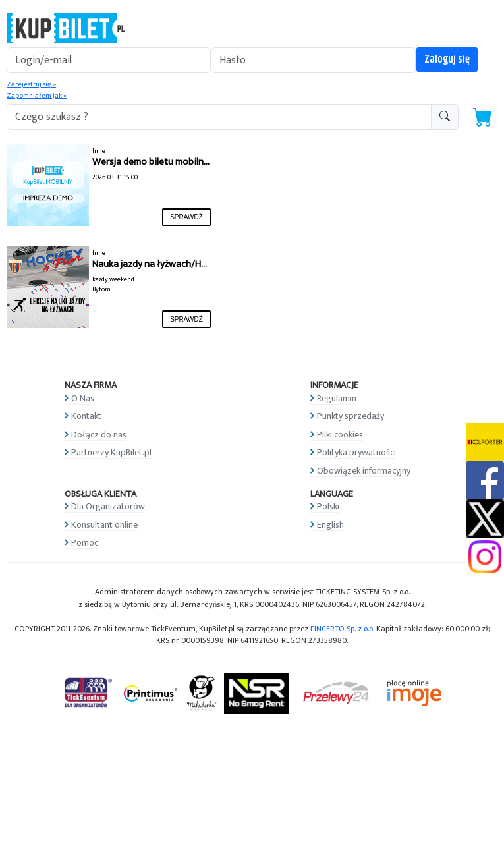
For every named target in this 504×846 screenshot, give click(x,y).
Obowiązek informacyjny (364, 471)
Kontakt (86, 416)
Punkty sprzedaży (350, 416)
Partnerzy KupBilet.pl (111, 452)
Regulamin (337, 398)
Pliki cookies (340, 435)
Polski (328, 506)
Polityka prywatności (356, 452)
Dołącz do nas (99, 435)
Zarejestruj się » (31, 84)
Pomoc (85, 543)
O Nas (83, 398)
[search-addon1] (219, 117)
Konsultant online (104, 525)
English (330, 525)
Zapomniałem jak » (37, 96)
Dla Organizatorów (108, 506)
